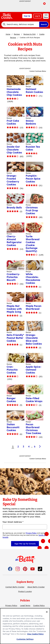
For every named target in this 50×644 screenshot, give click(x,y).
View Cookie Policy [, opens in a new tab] (35, 634)
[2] (40, 446)
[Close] (47, 612)
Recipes (17, 34)
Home (8, 34)
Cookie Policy (39, 605)
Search (44, 24)
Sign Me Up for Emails (25, 544)
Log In (37, 16)
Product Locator (25, 591)
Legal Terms (25, 605)
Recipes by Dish (30, 34)
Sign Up (27, 16)
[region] (25, 626)
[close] (44, 4)
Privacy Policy (11, 605)
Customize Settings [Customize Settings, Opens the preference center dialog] (25, 639)
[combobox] (20, 24)
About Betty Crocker (36, 587)
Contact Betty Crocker (15, 587)
